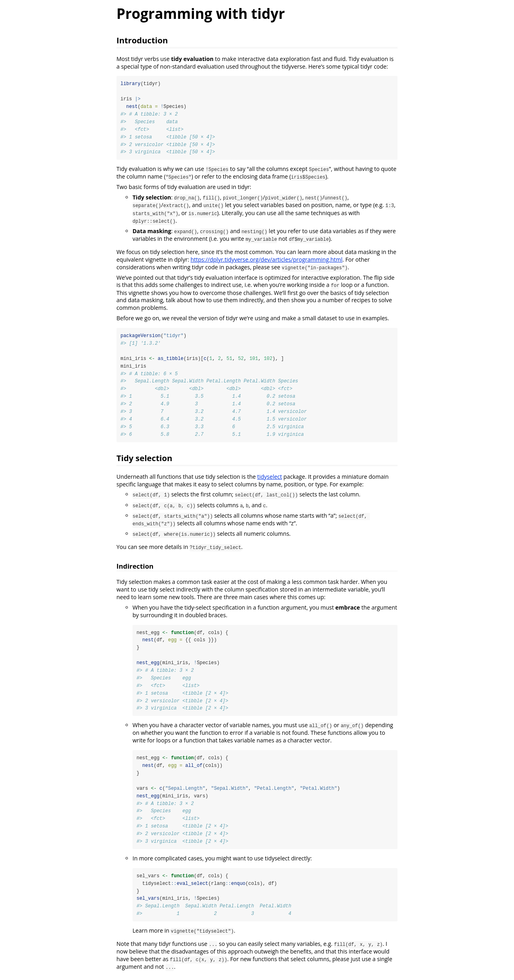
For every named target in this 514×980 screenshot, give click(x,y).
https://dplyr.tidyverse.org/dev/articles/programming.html (266, 260)
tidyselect (270, 478)
